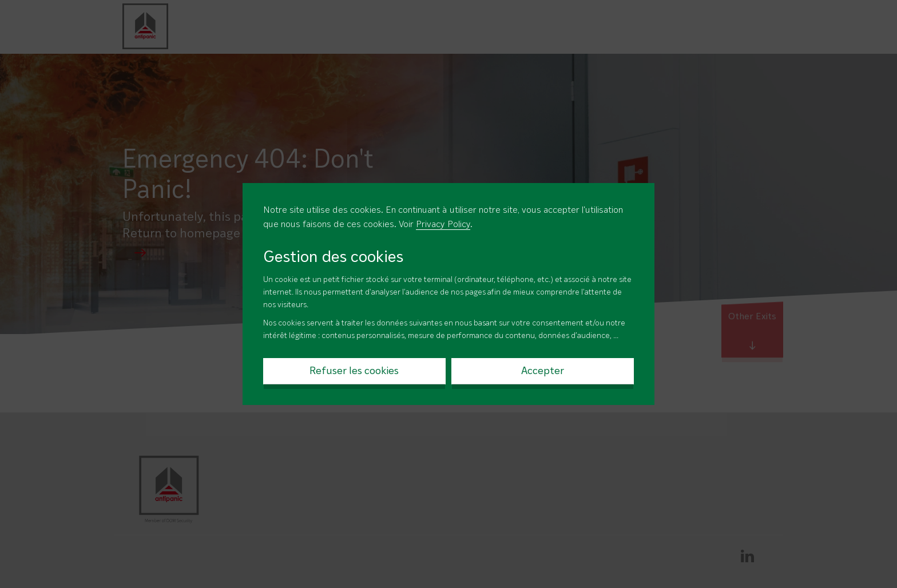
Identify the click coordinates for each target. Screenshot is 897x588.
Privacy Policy (443, 225)
